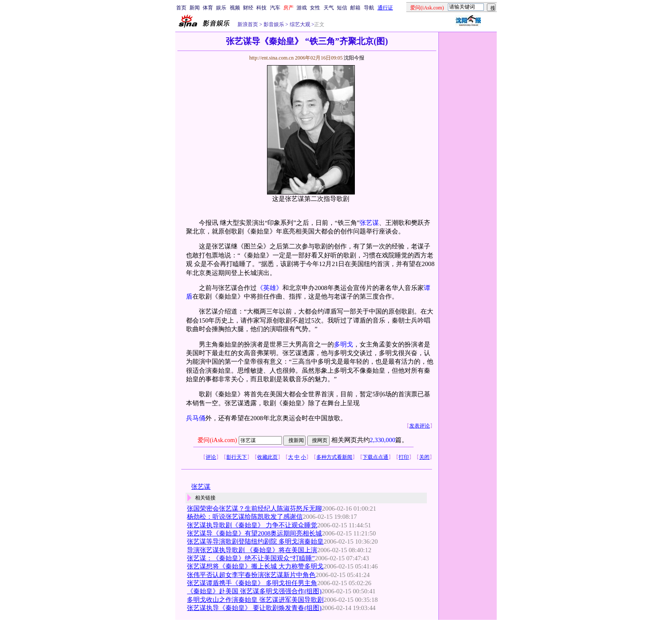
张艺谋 (369, 223)
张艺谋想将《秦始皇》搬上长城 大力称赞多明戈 (255, 566)
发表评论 (420, 426)
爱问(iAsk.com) (217, 440)
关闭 (424, 457)
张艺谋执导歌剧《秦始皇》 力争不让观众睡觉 (252, 525)
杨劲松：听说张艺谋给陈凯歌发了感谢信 (245, 517)
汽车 (275, 8)
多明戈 (343, 344)
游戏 (302, 8)
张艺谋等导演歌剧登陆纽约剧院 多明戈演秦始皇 (255, 541)
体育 (208, 8)
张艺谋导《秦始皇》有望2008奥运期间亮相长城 (254, 533)
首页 (181, 8)
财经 (248, 8)
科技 (261, 8)
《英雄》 (270, 288)
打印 (404, 457)
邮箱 (355, 8)
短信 (342, 8)
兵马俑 (196, 418)
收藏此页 (267, 457)
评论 (211, 457)
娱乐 (221, 8)
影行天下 (237, 457)
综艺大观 (299, 24)
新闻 (195, 8)
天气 (329, 8)
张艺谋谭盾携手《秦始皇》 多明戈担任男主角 (252, 583)
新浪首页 (248, 24)
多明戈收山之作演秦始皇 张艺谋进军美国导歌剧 (255, 600)
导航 (369, 8)
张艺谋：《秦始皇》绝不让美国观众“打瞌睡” (251, 558)
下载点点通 (375, 457)
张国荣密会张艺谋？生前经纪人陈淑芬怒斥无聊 (254, 508)
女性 (315, 8)
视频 (235, 8)
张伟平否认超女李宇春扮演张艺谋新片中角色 (251, 575)
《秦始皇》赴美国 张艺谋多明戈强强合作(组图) (254, 591)
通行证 (385, 8)
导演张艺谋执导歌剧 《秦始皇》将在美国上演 (252, 550)
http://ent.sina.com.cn (272, 58)
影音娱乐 (274, 24)
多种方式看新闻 (334, 457)
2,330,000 (383, 440)
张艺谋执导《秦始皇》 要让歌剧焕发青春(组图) (254, 608)
